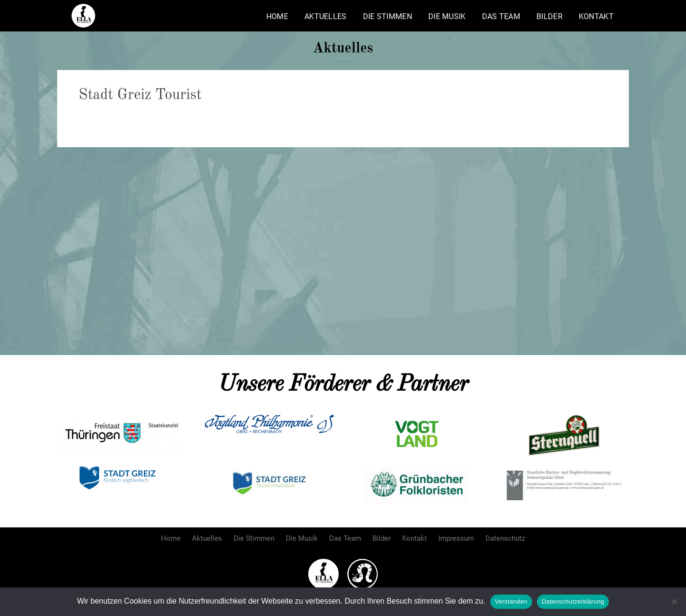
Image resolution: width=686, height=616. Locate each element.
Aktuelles (326, 16)
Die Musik (447, 16)
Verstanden (511, 601)
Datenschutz (505, 538)
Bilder (550, 16)
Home (277, 16)
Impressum (456, 538)
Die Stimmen (388, 16)
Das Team (501, 16)
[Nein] (674, 602)
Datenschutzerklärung (573, 601)
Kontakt (596, 16)
